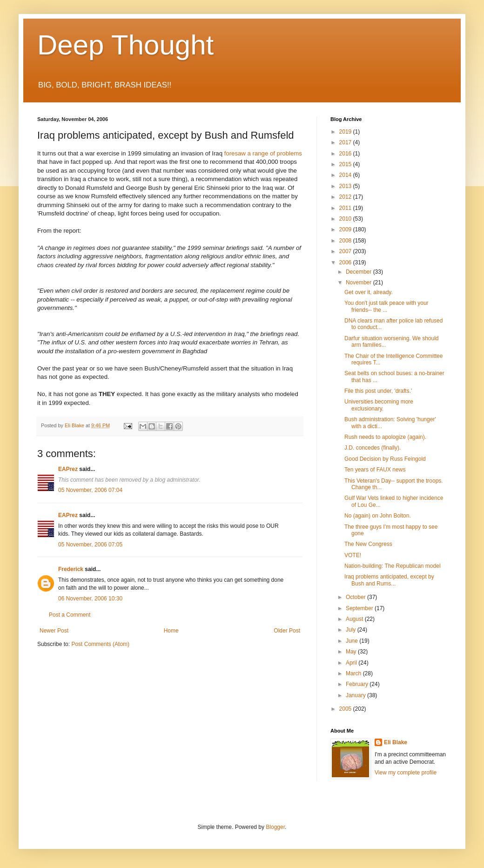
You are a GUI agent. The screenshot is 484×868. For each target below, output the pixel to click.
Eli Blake (396, 742)
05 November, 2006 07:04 (90, 490)
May (352, 652)
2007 (346, 251)
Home (171, 631)
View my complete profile (406, 773)
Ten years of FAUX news (375, 470)
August (355, 619)
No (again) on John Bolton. (378, 516)
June (353, 641)
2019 (346, 132)
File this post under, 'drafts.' (378, 391)
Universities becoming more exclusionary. (379, 405)
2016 (346, 154)
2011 (346, 208)
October (356, 597)
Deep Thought (125, 45)
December (360, 272)
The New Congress (368, 544)
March (354, 673)
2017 (346, 142)
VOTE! (353, 555)
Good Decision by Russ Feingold (385, 459)
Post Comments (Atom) (100, 644)
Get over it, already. (369, 292)
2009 (346, 229)
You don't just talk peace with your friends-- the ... (387, 306)
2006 (346, 262)
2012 (346, 197)
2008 (346, 241)
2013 (346, 186)
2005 (346, 709)
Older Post (287, 631)
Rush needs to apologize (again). (385, 437)
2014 (346, 175)
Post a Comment (70, 615)
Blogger (275, 827)
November (360, 283)
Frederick (71, 569)
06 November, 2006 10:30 (90, 599)
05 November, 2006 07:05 (90, 545)
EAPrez (68, 469)
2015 (346, 164)
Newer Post (54, 631)
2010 (346, 219)
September (360, 608)
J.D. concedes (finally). (373, 448)
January (356, 695)
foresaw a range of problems (263, 153)
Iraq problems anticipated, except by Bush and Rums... (389, 580)
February (358, 684)
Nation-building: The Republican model (393, 566)
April (352, 663)
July (352, 630)
